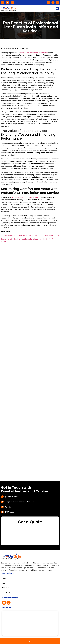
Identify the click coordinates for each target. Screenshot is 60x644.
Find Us (8, 507)
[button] (57, 8)
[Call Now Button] (30, 641)
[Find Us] (2, 507)
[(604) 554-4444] (2, 497)
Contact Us (6, 592)
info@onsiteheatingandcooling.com (20, 502)
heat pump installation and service (34, 53)
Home (4, 579)
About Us (5, 588)
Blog (4, 583)
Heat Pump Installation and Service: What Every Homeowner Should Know (30, 235)
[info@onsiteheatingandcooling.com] (2, 502)
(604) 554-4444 (12, 497)
